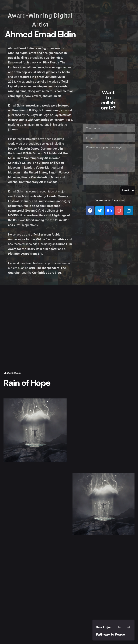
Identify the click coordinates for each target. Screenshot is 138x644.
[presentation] (106, 179)
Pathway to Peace (111, 634)
